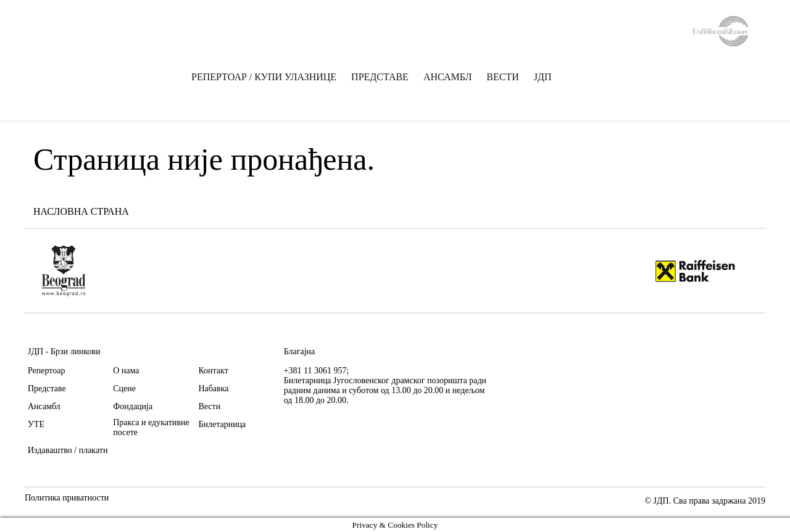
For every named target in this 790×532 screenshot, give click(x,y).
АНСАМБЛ (447, 77)
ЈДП (543, 77)
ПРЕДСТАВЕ (380, 77)
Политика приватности (67, 498)
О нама (126, 371)
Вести (209, 406)
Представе (47, 389)
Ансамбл (44, 406)
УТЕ (36, 424)
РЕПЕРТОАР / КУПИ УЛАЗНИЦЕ (264, 77)
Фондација (133, 406)
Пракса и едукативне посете (151, 427)
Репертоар (46, 371)
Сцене (124, 389)
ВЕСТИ (502, 77)
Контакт (213, 371)
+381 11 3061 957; (317, 371)
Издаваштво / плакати (68, 450)
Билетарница (222, 424)
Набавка (213, 389)
